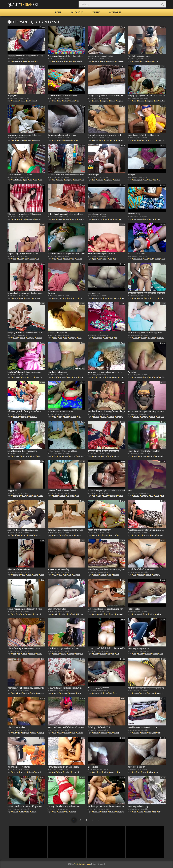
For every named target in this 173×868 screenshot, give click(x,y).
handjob (80, 219)
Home (58, 12)
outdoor (151, 693)
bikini (21, 298)
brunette (115, 575)
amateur (76, 180)
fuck (151, 496)
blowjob (34, 101)
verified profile (17, 61)
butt (65, 338)
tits (36, 61)
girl (77, 101)
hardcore (59, 61)
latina (62, 535)
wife (156, 101)
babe (158, 219)
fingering (150, 456)
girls (110, 219)
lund (29, 496)
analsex (162, 101)
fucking (31, 61)
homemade (119, 61)
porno (94, 535)
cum (101, 140)
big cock (119, 101)
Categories (115, 12)
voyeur (121, 377)
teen (25, 61)
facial (21, 812)
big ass (104, 456)
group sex (160, 417)
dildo (27, 812)
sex (53, 61)
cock (40, 180)
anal (134, 101)
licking (113, 140)
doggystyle (77, 61)
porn (54, 101)
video (59, 259)
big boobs (115, 456)
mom (79, 338)
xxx (109, 456)
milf (71, 61)
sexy (66, 61)
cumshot (135, 61)
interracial (120, 140)
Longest (96, 12)
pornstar (73, 417)
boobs (22, 101)
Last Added (77, 12)
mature (108, 377)
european (103, 733)
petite (102, 61)
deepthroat (160, 338)
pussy (107, 140)
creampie (95, 61)
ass (73, 140)
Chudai (40, 496)
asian (69, 377)
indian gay (38, 377)
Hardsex (112, 101)
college (24, 496)
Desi (162, 496)
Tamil (81, 377)
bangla (35, 575)
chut (34, 496)
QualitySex (23, 4)
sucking (155, 61)
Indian (23, 377)
